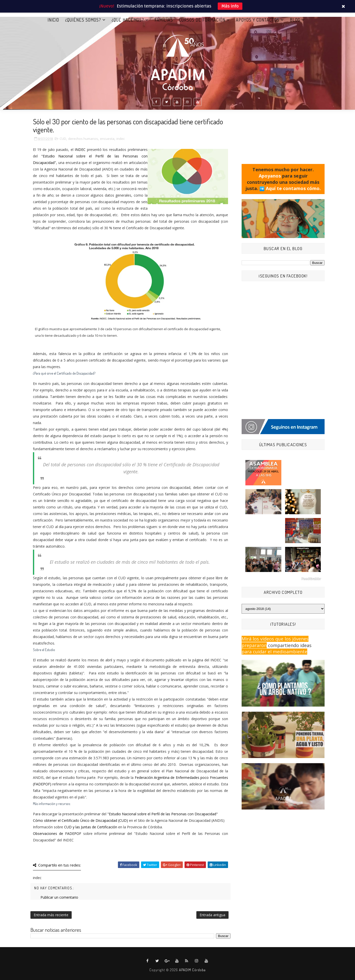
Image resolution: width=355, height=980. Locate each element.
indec (121, 139)
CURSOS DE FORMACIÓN (202, 20)
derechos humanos (83, 139)
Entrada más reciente (51, 915)
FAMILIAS (164, 20)
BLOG (295, 20)
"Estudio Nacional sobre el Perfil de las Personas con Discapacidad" (163, 814)
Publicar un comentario (59, 897)
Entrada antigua (212, 915)
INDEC (80, 150)
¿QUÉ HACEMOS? (128, 20)
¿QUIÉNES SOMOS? (83, 20)
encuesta (107, 139)
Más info (230, 6)
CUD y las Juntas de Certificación (91, 827)
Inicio (53, 20)
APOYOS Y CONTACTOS (258, 20)
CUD (63, 139)
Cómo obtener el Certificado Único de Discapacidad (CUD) (80, 820)
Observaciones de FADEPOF (57, 833)
